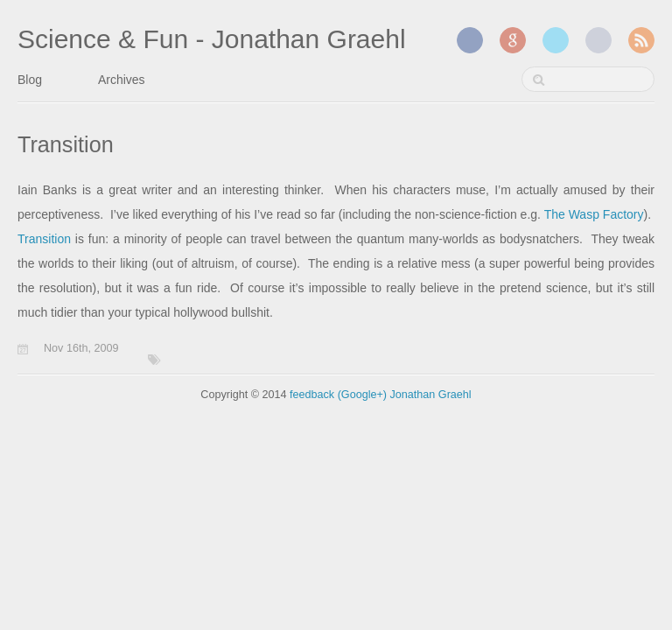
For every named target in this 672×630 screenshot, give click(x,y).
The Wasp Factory (594, 214)
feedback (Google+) (338, 395)
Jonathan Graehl (431, 395)
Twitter (556, 40)
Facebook (470, 40)
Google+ (513, 40)
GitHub (598, 40)
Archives (122, 80)
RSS (641, 40)
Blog (30, 80)
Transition (44, 239)
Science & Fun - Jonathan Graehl (212, 39)
